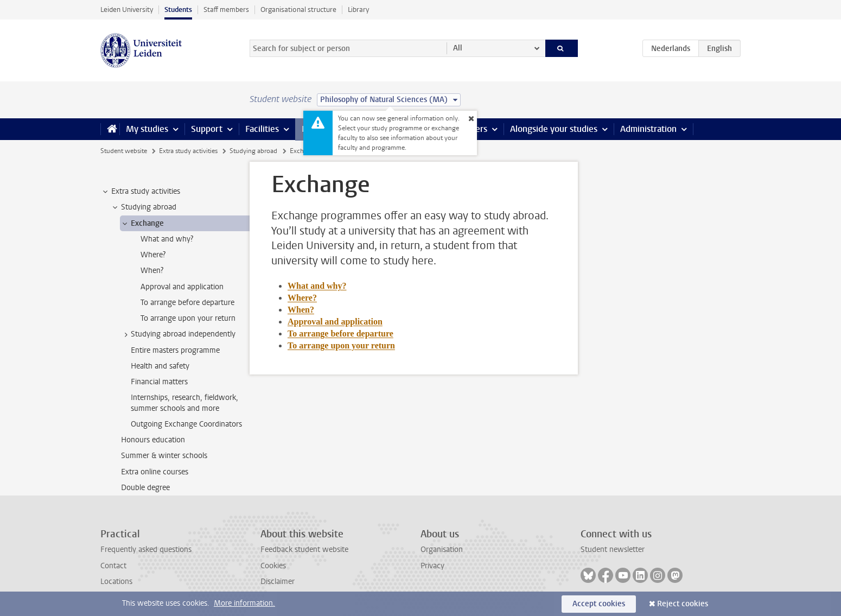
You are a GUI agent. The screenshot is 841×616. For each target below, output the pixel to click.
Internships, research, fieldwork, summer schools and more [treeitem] (184, 403)
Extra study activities (188, 151)
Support (207, 129)
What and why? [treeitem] (167, 239)
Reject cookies (683, 604)
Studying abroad (253, 151)
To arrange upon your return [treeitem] (188, 318)
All (458, 48)
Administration (648, 129)
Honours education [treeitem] (153, 440)
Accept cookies (599, 604)
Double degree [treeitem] (145, 488)
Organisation (442, 550)
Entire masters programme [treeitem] (175, 350)
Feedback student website (304, 550)
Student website (124, 151)
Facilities (262, 129)
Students (178, 9)
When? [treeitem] (152, 271)
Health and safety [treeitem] (160, 366)
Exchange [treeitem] (142, 224)
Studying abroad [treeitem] (144, 207)
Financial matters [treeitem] (159, 382)
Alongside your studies (554, 129)
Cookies (273, 566)
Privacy (432, 566)
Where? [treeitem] (153, 255)
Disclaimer (278, 582)
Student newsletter (613, 550)
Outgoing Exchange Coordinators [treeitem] (186, 424)
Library (358, 9)
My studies (147, 129)
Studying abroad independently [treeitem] (178, 334)
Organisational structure (298, 9)
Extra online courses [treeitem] (155, 472)
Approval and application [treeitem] (182, 287)
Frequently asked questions (146, 550)
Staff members (226, 9)
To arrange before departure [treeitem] (187, 303)
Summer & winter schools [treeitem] (164, 456)
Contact (113, 566)
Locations (116, 582)
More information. (244, 603)
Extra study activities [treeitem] (141, 192)
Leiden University (127, 9)
